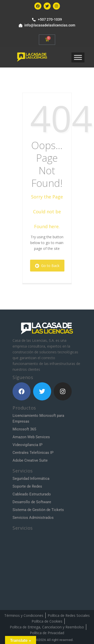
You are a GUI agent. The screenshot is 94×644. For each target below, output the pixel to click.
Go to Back (47, 266)
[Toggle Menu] (78, 57)
